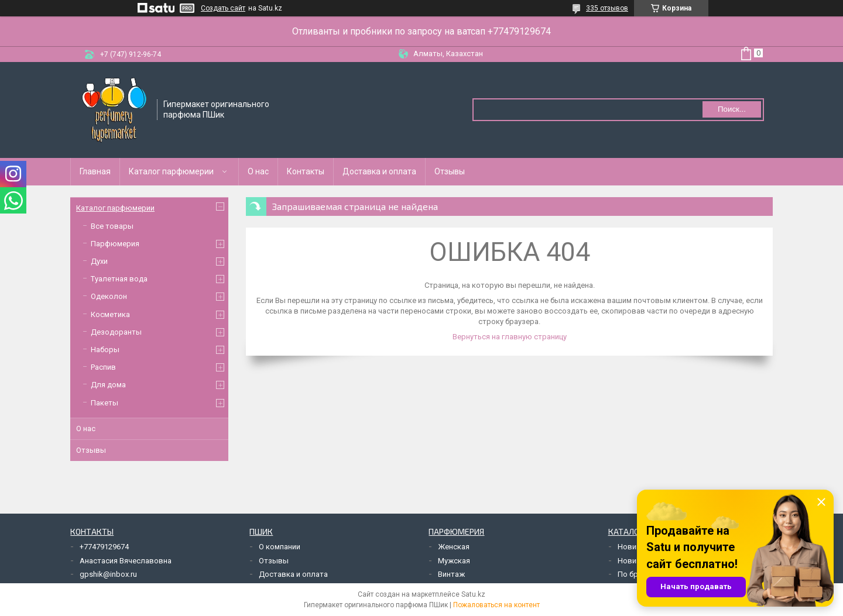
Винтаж (451, 574)
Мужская (454, 561)
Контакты (306, 171)
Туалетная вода (119, 279)
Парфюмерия (115, 244)
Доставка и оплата (379, 171)
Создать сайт (223, 8)
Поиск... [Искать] (732, 109)
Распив (103, 367)
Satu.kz (473, 594)
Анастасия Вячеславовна (126, 561)
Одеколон (109, 296)
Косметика (110, 314)
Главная (95, 171)
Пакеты (104, 403)
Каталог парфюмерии (171, 171)
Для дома (108, 385)
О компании (280, 547)
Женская (454, 547)
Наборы (105, 350)
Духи (99, 261)
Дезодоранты (116, 332)
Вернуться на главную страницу (510, 337)
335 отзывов (607, 8)
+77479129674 (104, 547)
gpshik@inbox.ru (108, 574)
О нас (258, 171)
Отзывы (450, 171)
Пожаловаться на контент (496, 605)
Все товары (112, 226)
